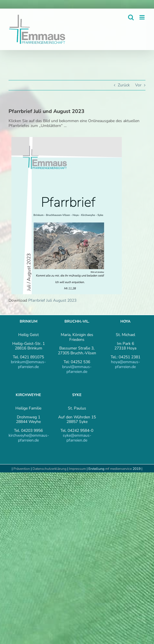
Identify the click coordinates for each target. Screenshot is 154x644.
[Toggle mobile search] (131, 17)
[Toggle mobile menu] (142, 17)
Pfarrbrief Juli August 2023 (52, 300)
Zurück (124, 85)
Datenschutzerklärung (49, 469)
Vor (138, 85)
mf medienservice (118, 469)
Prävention (22, 469)
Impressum (78, 469)
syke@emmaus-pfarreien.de (77, 438)
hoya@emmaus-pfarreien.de (125, 364)
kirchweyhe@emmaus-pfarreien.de (29, 438)
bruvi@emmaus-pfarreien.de (77, 369)
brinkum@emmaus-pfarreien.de (28, 364)
